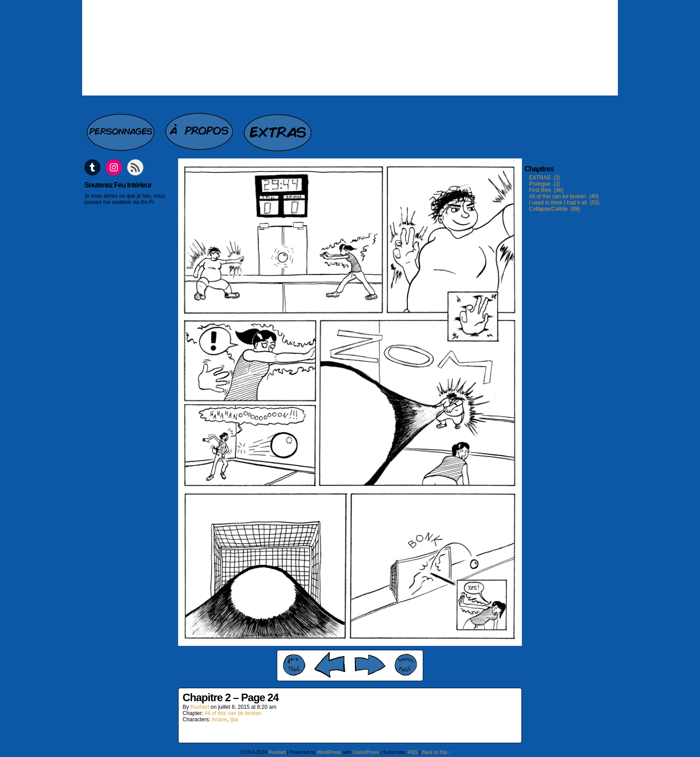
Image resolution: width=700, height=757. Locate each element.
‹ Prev (330, 665)
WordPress (329, 752)
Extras (279, 128)
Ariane (219, 720)
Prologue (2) (544, 184)
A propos (200, 128)
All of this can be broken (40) (564, 196)
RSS (413, 752)
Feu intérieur (350, 48)
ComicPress (366, 752)
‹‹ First (294, 665)
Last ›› (406, 665)
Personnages (121, 128)
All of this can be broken (233, 713)
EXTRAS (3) (544, 178)
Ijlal (234, 720)
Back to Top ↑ (437, 752)
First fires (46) (546, 190)
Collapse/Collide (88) (555, 209)
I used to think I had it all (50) (564, 203)
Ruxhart (200, 707)
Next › (370, 665)
